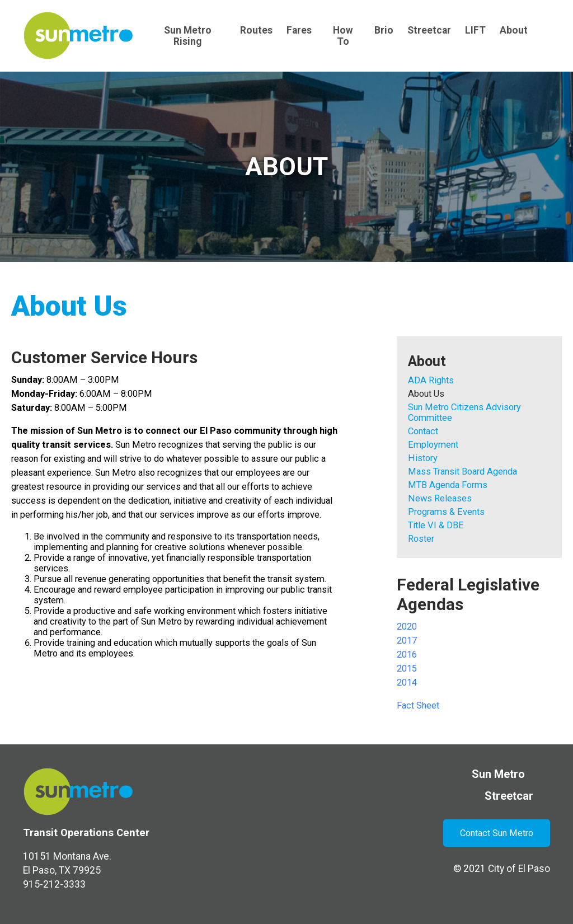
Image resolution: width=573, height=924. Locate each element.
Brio (384, 30)
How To (343, 36)
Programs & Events (446, 512)
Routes (256, 30)
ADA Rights (431, 380)
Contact (423, 431)
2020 (407, 627)
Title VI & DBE (436, 525)
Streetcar (429, 30)
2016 (407, 655)
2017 (407, 641)
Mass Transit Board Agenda (462, 472)
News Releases (440, 498)
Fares (299, 30)
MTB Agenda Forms (448, 485)
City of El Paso (519, 869)
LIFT (475, 30)
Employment (433, 445)
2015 (407, 669)
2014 (407, 683)
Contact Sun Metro (497, 833)
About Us (426, 394)
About (514, 30)
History (423, 458)
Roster (421, 539)
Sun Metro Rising (188, 36)
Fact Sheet (418, 705)
